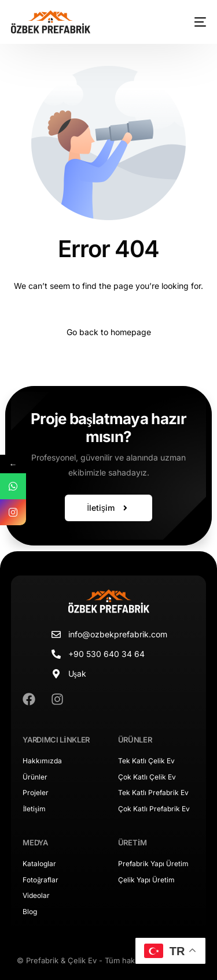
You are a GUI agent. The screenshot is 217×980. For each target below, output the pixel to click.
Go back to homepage (109, 332)
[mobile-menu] (192, 22)
